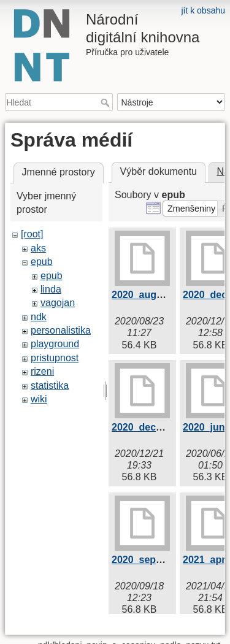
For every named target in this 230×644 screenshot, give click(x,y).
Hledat (106, 102)
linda (51, 289)
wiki (39, 399)
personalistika (61, 330)
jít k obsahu (203, 10)
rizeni (42, 371)
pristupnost (55, 358)
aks (38, 248)
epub (42, 262)
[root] (32, 234)
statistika (50, 385)
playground (55, 344)
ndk (39, 317)
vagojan (58, 303)
